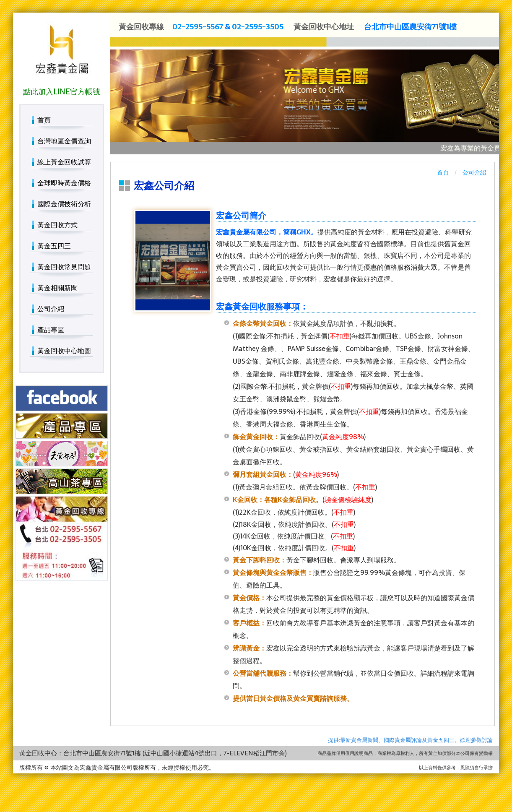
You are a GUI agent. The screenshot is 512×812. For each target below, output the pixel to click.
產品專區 (51, 330)
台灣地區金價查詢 (64, 141)
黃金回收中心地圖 (64, 351)
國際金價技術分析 (64, 204)
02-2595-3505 (258, 27)
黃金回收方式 (57, 225)
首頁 (443, 172)
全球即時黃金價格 (64, 183)
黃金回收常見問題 (64, 267)
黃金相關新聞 (57, 288)
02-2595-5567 (198, 27)
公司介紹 (474, 172)
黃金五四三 (54, 246)
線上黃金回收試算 (64, 162)
